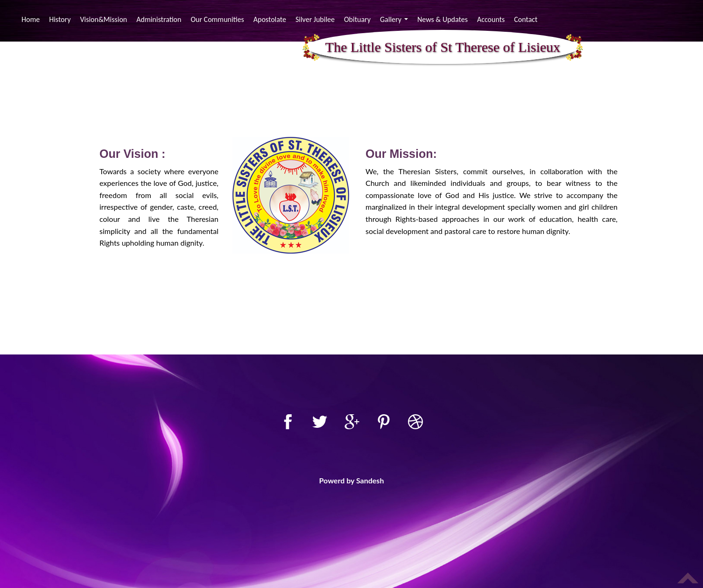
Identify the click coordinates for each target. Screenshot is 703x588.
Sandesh (370, 480)
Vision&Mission (103, 19)
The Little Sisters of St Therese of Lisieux (443, 47)
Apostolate (270, 19)
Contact (526, 19)
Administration (159, 19)
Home (32, 19)
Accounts (491, 19)
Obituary (357, 19)
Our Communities (217, 19)
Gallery (395, 21)
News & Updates (443, 19)
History (60, 19)
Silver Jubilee (315, 19)
